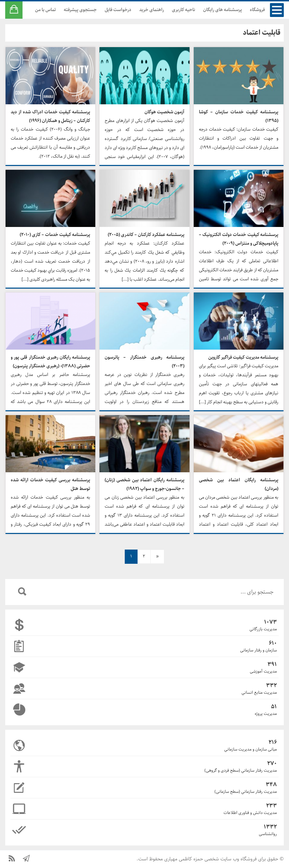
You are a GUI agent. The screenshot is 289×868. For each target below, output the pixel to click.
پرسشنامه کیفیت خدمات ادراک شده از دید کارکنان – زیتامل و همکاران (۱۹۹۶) (50, 116)
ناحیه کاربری (183, 10)
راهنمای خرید (152, 10)
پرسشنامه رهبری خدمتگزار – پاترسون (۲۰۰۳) (144, 362)
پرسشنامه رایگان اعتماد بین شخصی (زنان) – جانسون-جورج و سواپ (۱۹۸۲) (144, 484)
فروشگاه (257, 10)
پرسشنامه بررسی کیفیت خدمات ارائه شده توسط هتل (50, 484)
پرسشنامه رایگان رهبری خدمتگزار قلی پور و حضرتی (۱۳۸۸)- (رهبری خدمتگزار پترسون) (50, 362)
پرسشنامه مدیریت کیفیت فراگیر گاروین (243, 357)
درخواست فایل (118, 10)
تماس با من (45, 10)
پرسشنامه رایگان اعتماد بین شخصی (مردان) (239, 484)
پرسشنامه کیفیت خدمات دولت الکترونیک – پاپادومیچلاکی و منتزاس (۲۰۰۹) (239, 239)
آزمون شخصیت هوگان (164, 112)
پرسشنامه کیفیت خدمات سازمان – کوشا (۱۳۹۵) (239, 116)
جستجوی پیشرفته (80, 10)
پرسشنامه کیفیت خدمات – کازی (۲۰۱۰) (55, 235)
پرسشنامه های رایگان (222, 10)
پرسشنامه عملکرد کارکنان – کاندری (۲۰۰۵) (146, 235)
